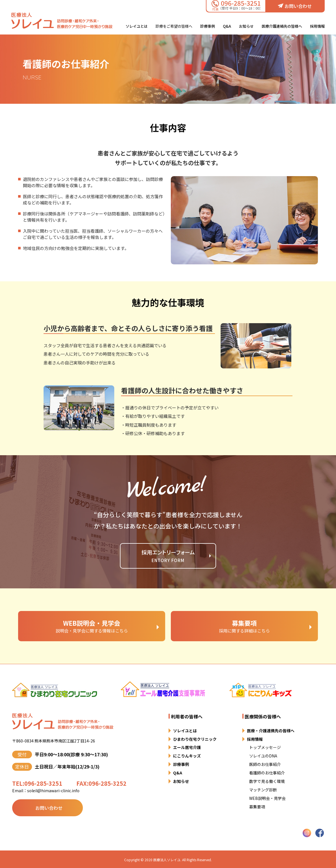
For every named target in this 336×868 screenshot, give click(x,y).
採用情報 (317, 26)
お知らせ (246, 26)
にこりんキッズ (187, 756)
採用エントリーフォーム (168, 556)
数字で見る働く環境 (267, 781)
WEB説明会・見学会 (267, 798)
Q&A (227, 26)
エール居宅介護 (187, 747)
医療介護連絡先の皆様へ (282, 26)
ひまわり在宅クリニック (195, 739)
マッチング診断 (263, 790)
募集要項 (257, 807)
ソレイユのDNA (263, 756)
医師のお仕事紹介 (265, 764)
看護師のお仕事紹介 (267, 773)
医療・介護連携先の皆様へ (271, 731)
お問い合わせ (295, 6)
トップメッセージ (265, 747)
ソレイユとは (137, 26)
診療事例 (208, 26)
